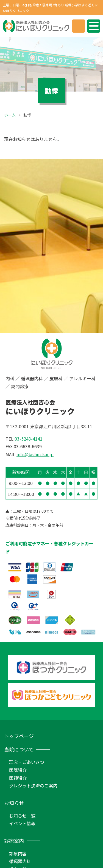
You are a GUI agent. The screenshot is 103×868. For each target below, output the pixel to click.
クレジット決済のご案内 (33, 785)
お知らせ (14, 803)
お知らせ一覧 (22, 816)
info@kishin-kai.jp (35, 454)
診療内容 (18, 853)
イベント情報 (22, 823)
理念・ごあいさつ (27, 762)
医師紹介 (18, 778)
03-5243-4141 (29, 439)
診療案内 (14, 841)
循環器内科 (20, 861)
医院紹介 (18, 770)
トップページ (19, 736)
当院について (19, 749)
